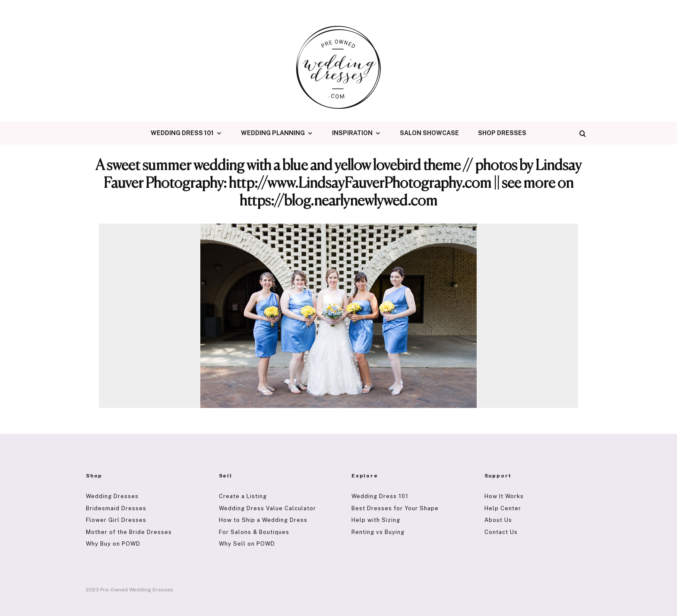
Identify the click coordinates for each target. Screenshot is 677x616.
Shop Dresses (502, 133)
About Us (498, 520)
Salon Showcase (429, 133)
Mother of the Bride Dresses (129, 532)
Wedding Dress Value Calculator (267, 508)
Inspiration (352, 133)
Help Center (503, 508)
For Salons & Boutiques (254, 532)
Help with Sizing (376, 520)
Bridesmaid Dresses (116, 508)
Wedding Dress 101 (182, 133)
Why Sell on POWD (247, 544)
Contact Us (501, 532)
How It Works (504, 496)
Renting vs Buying (378, 532)
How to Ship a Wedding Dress (263, 520)
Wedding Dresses (112, 496)
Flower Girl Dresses (116, 520)
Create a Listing (243, 496)
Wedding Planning (273, 133)
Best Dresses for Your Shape (395, 508)
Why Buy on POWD (113, 544)
